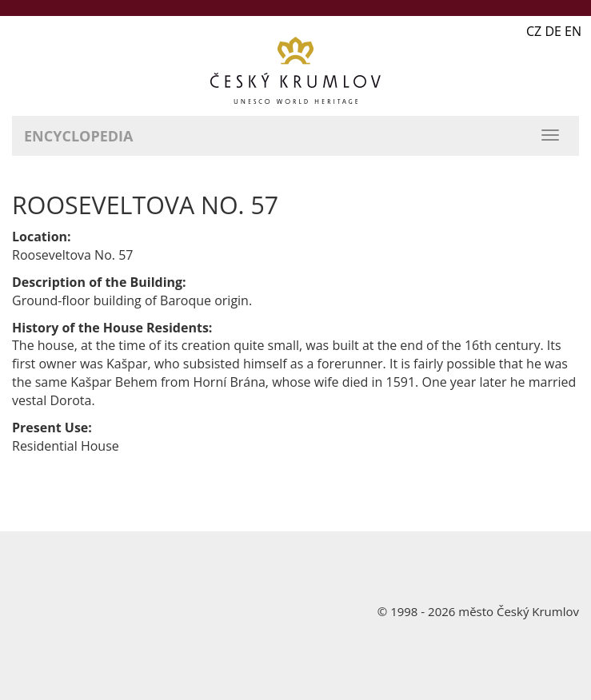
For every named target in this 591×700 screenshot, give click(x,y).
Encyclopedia (78, 136)
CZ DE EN (554, 31)
